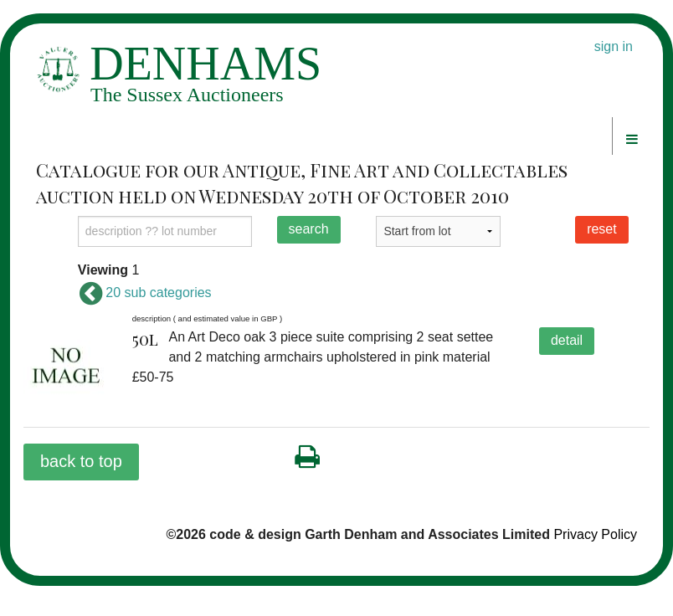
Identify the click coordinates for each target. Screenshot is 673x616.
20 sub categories (145, 293)
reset (602, 229)
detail (567, 340)
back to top (81, 461)
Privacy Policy (595, 534)
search (309, 229)
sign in (614, 46)
